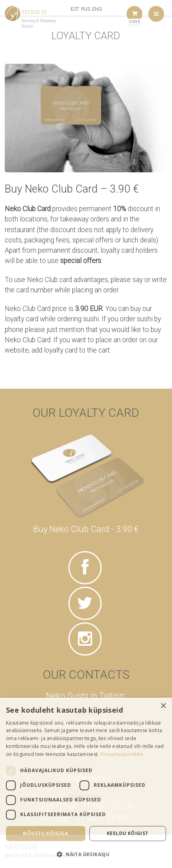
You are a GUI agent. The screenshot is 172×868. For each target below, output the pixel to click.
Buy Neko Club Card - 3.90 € (86, 529)
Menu (156, 14)
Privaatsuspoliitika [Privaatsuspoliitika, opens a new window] (122, 754)
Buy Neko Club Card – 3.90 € (72, 189)
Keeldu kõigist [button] (128, 833)
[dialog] (86, 783)
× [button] (163, 706)
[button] (86, 854)
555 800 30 (34, 12)
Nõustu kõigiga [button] (45, 833)
